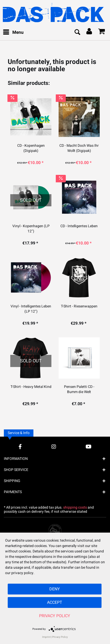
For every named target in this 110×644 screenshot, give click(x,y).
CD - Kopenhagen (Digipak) (31, 148)
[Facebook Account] (20, 447)
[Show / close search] (77, 32)
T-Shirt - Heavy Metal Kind (31, 387)
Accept (55, 602)
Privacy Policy (55, 616)
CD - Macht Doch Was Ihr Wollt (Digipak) (79, 148)
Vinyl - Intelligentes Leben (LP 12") (31, 309)
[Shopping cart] (102, 32)
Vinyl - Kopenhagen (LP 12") (31, 229)
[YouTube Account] (89, 447)
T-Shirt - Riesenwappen (79, 306)
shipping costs (75, 507)
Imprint (46, 637)
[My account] (89, 32)
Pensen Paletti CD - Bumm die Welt (79, 389)
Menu (13, 32)
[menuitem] (13, 32)
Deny (55, 589)
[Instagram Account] (54, 447)
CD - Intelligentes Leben (79, 226)
